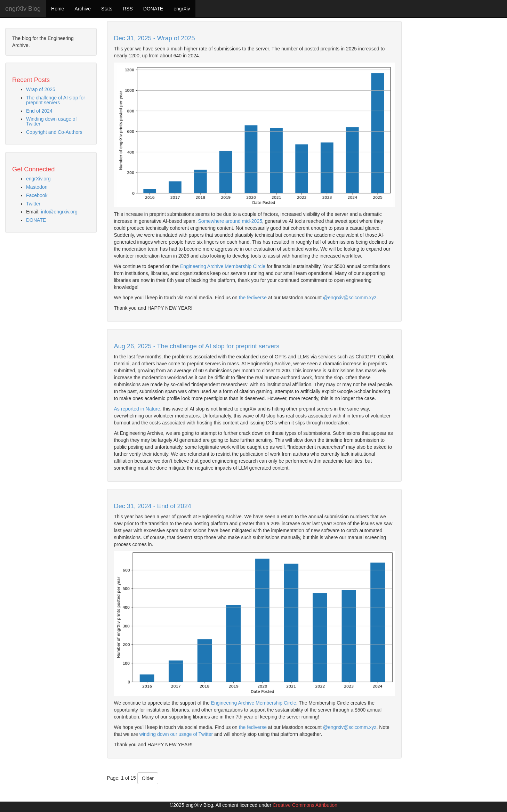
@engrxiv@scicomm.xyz (350, 298)
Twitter (33, 204)
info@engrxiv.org (59, 212)
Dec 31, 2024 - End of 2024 (153, 506)
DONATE (153, 9)
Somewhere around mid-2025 (230, 221)
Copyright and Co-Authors (54, 132)
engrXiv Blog (23, 9)
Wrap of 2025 (41, 89)
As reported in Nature (137, 409)
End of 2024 (39, 111)
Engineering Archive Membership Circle (223, 266)
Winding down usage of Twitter (51, 121)
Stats (107, 9)
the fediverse (253, 298)
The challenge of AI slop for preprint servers (56, 100)
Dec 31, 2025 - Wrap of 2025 (155, 38)
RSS (128, 9)
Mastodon (37, 187)
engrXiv (182, 9)
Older (148, 778)
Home (58, 9)
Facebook (37, 195)
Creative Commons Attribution (305, 805)
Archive (83, 9)
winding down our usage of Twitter (176, 734)
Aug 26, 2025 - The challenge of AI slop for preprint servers (197, 346)
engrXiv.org (38, 179)
